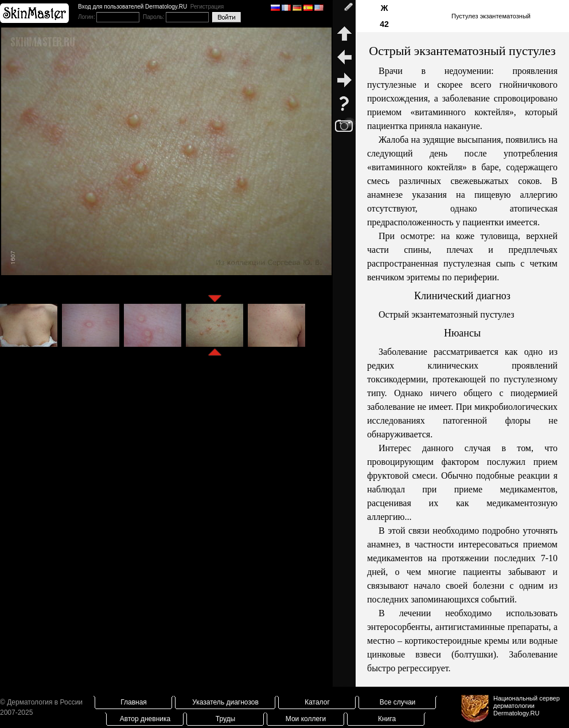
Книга (387, 719)
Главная (134, 702)
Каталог (317, 702)
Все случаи (398, 702)
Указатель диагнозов (225, 702)
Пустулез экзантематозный (491, 16)
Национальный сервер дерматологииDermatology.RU (527, 706)
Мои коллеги (306, 719)
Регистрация (207, 7)
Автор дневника (145, 719)
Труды (225, 719)
